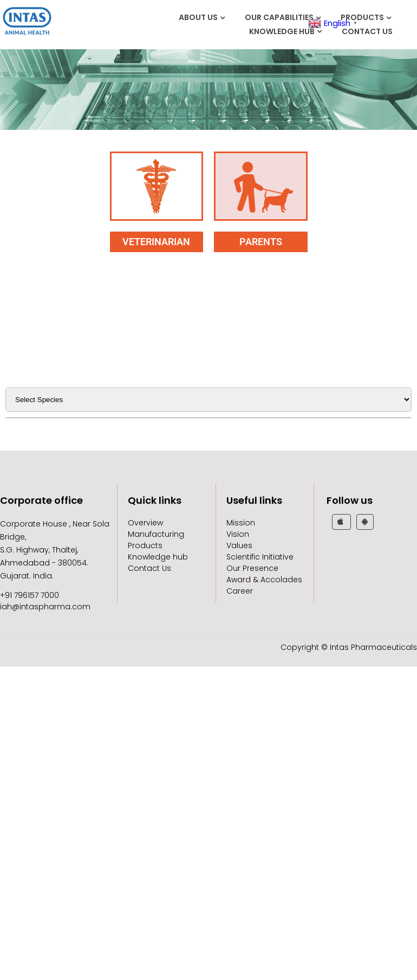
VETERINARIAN (156, 242)
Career (240, 591)
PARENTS (261, 242)
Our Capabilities (279, 17)
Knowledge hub (282, 31)
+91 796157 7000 (30, 595)
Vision (238, 534)
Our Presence (252, 568)
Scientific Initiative (260, 557)
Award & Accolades (264, 580)
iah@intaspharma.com (45, 607)
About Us (198, 17)
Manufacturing (156, 534)
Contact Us (367, 31)
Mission (241, 523)
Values (239, 545)
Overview (145, 523)
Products (362, 17)
